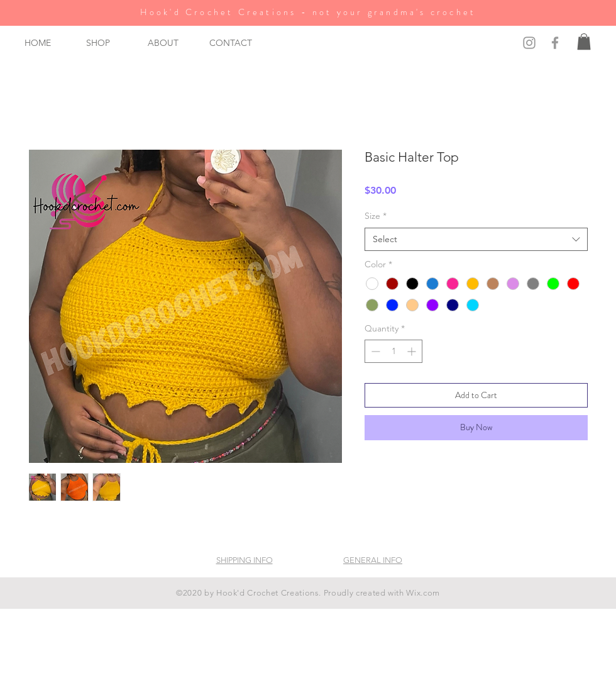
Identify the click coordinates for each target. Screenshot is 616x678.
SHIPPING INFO (245, 560)
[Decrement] (374, 351)
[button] (107, 43)
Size (376, 216)
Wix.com (423, 593)
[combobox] (476, 240)
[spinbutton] (393, 351)
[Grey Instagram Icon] (529, 43)
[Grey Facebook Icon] (555, 43)
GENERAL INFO (373, 560)
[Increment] (413, 351)
